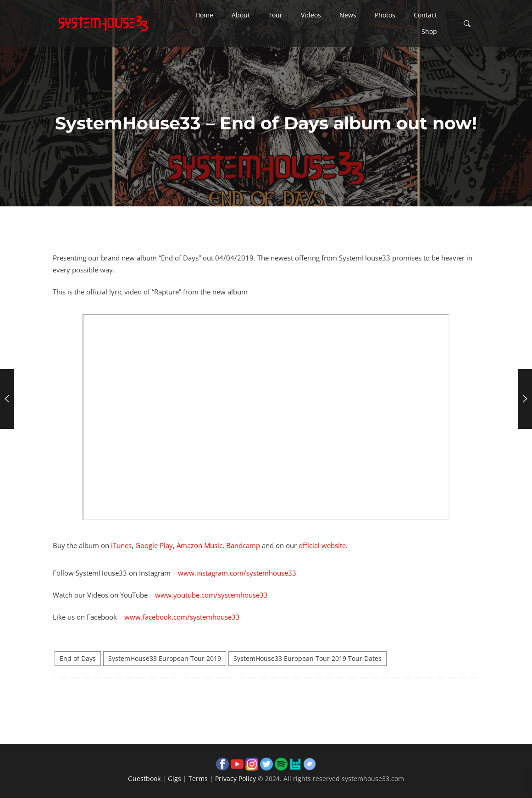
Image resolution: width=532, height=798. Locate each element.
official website (322, 545)
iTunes (121, 545)
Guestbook (144, 779)
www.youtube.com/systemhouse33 (211, 595)
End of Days (78, 659)
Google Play (154, 545)
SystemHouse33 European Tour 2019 (165, 659)
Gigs (175, 779)
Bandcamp (243, 545)
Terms (198, 779)
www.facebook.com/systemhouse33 (182, 617)
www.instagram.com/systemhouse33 (237, 573)
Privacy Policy (236, 779)
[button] (204, 15)
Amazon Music (199, 545)
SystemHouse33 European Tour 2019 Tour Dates (308, 659)
